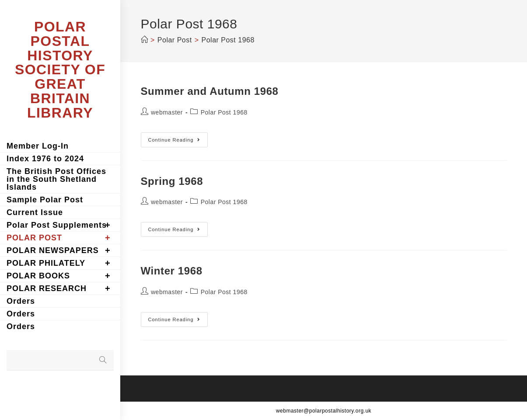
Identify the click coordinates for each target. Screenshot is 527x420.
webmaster (167, 112)
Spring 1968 (172, 181)
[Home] (145, 40)
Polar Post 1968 (224, 112)
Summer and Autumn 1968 (210, 91)
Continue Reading (178, 142)
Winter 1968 (172, 271)
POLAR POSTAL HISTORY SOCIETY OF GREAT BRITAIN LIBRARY (60, 70)
